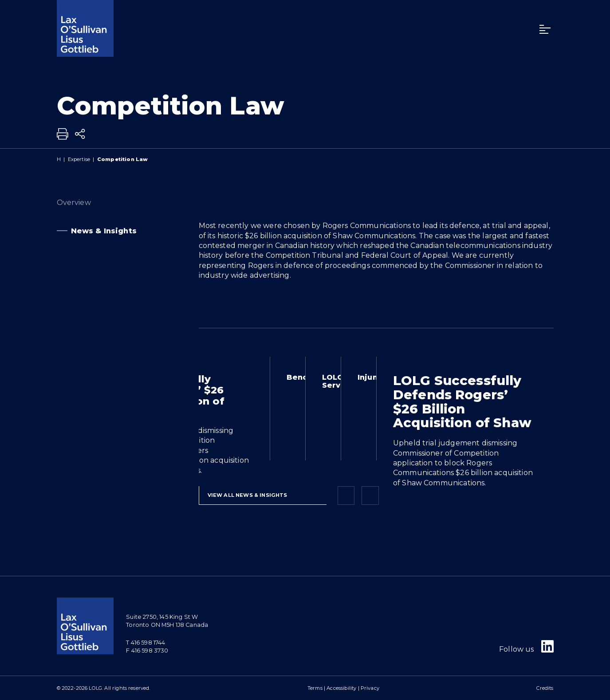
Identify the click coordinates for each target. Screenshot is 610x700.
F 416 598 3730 (147, 651)
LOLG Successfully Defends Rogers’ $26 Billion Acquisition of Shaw (462, 401)
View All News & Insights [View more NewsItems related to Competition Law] (248, 495)
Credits (545, 688)
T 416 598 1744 (146, 643)
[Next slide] (370, 496)
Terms (315, 688)
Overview (91, 203)
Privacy (370, 688)
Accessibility (341, 688)
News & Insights (85, 231)
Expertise (79, 159)
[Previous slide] (346, 496)
